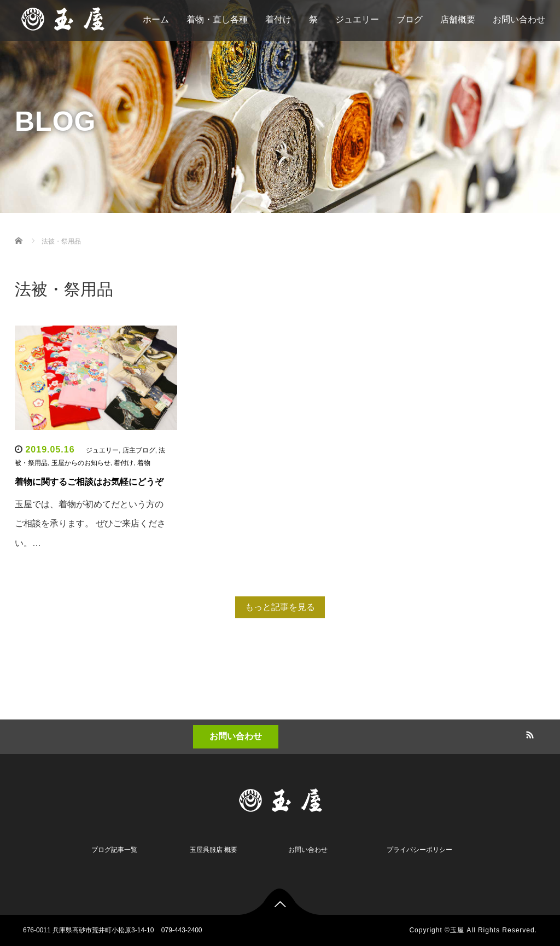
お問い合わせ (236, 736)
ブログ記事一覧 (114, 850)
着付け (124, 463)
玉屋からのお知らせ (81, 463)
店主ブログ (139, 450)
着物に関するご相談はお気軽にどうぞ (89, 482)
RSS (529, 733)
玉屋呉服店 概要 (214, 850)
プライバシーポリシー (419, 850)
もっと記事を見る (280, 607)
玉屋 (457, 930)
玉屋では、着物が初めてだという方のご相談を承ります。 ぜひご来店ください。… (90, 523)
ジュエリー (102, 450)
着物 (144, 463)
